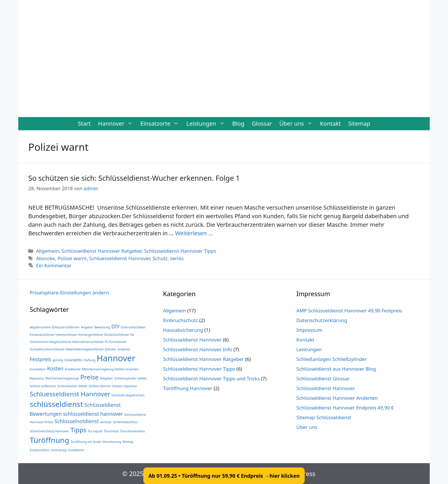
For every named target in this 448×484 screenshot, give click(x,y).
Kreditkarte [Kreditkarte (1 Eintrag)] (73, 369)
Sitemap (359, 123)
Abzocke (45, 258)
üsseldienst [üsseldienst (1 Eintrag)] (76, 450)
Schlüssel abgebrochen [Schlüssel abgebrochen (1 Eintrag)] (128, 395)
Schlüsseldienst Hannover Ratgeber (101, 251)
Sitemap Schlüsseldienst (324, 417)
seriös (177, 258)
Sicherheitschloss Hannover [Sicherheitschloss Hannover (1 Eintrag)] (49, 431)
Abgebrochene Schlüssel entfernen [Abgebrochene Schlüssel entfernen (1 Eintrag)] (55, 327)
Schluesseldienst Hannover (120, 258)
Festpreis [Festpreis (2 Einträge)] (40, 359)
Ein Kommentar (54, 265)
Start (84, 123)
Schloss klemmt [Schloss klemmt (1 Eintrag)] (100, 386)
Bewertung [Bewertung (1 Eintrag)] (102, 327)
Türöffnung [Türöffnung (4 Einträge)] (49, 440)
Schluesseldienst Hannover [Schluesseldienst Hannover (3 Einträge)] (70, 394)
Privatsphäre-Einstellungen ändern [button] (69, 293)
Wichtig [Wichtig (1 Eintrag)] (128, 442)
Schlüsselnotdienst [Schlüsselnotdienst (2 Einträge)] (77, 421)
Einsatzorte (161, 124)
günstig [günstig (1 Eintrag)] (58, 360)
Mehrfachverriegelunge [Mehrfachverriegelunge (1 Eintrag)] (62, 378)
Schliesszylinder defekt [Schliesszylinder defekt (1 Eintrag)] (130, 378)
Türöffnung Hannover (188, 388)
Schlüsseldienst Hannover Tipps (180, 251)
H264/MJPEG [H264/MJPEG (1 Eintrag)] (74, 360)
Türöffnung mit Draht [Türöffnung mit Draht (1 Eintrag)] (86, 442)
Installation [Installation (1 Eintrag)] (38, 369)
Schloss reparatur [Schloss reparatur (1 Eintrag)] (124, 386)
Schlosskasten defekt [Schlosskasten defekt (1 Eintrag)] (72, 386)
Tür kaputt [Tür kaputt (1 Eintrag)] (95, 431)
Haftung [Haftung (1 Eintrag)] (90, 360)
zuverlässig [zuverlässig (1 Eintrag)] (59, 450)
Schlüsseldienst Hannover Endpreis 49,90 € (345, 408)
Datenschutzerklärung (322, 320)
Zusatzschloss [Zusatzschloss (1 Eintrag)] (40, 450)
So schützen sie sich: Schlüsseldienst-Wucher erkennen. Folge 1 (134, 178)
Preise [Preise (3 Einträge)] (89, 377)
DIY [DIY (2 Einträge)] (116, 326)
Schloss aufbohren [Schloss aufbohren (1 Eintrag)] (43, 386)
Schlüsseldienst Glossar (323, 378)
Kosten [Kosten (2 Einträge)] (55, 368)
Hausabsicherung (183, 330)
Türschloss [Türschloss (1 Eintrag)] (111, 431)
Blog (238, 123)
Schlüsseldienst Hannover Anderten (337, 398)
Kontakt (330, 123)
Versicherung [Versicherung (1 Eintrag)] (112, 442)
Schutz (160, 258)
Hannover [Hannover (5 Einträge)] (116, 358)
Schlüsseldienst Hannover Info (198, 349)
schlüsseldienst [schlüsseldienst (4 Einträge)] (56, 404)
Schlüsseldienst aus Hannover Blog (336, 369)
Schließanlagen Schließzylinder (331, 359)
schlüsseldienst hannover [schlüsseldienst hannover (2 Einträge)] (93, 414)
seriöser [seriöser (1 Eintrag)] (106, 422)
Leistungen (207, 124)
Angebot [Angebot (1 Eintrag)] (87, 327)
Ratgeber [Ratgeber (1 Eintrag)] (106, 378)
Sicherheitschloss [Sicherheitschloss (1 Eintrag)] (125, 422)
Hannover (117, 124)
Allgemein (47, 251)
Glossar (262, 123)
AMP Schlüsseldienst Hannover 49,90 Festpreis (349, 311)
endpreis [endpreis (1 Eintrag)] (124, 349)
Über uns (298, 124)
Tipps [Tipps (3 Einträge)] (78, 430)
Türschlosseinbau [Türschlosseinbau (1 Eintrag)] (132, 431)
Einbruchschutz (181, 320)
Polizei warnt (72, 258)
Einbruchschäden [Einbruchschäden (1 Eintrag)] (133, 327)
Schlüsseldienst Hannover (192, 340)
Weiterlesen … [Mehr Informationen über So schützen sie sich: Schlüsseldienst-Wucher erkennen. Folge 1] (194, 233)
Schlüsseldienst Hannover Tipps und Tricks (211, 378)
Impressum (309, 330)
